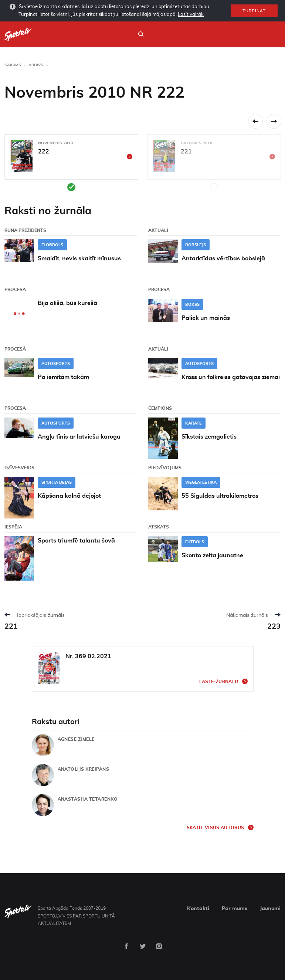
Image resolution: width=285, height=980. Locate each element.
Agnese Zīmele (76, 739)
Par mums (235, 909)
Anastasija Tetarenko (88, 799)
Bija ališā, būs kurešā (67, 303)
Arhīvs (36, 65)
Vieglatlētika (201, 482)
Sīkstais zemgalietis (209, 437)
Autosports (56, 364)
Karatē (194, 423)
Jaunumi (270, 909)
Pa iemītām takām (63, 377)
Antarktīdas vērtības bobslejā (223, 258)
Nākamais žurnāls (247, 615)
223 (274, 626)
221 (11, 626)
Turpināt (254, 11)
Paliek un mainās (206, 318)
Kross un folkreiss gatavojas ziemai (231, 377)
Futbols (195, 542)
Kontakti (198, 909)
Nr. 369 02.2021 (88, 656)
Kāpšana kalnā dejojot (69, 496)
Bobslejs (196, 245)
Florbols (52, 245)
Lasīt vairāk (191, 15)
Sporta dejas (57, 482)
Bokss (192, 305)
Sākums (13, 65)
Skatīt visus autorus (216, 828)
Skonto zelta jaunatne (212, 555)
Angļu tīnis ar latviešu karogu (79, 437)
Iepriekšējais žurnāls (41, 615)
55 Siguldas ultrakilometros (220, 496)
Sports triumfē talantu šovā (76, 541)
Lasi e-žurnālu (219, 682)
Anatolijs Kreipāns (84, 769)
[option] (71, 163)
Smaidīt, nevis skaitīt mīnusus (79, 258)
